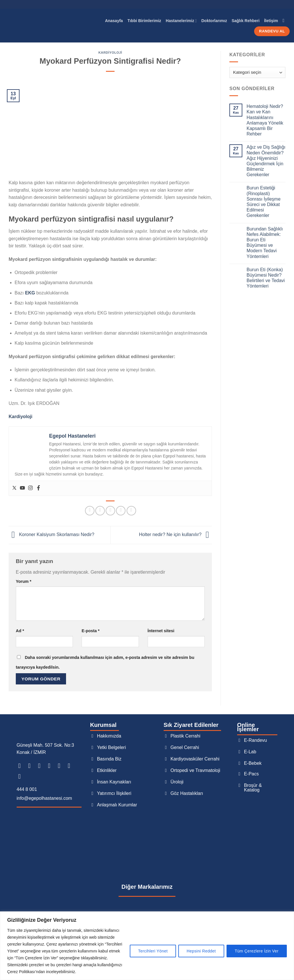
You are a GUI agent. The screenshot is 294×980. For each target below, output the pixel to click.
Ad (20, 631)
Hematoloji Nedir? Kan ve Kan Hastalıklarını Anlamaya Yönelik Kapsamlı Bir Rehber (265, 120)
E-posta (90, 631)
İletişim (271, 21)
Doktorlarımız (214, 21)
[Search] (285, 21)
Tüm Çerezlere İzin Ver (257, 951)
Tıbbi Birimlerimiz (144, 21)
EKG (30, 293)
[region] (147, 946)
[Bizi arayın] (71, 766)
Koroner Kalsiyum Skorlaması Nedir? (51, 535)
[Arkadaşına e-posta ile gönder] (110, 511)
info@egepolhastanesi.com (44, 798)
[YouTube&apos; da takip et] (21, 776)
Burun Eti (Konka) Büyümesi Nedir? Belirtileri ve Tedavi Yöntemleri (266, 278)
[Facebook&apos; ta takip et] (21, 766)
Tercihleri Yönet (153, 951)
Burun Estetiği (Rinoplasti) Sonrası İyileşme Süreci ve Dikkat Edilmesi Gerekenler (264, 202)
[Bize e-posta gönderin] (61, 766)
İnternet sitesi (161, 631)
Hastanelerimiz (181, 21)
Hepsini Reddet (201, 951)
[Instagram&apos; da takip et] (31, 766)
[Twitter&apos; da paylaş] (100, 511)
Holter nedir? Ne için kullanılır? (175, 535)
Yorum (24, 581)
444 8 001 (27, 789)
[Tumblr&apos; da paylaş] (131, 511)
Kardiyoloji (110, 53)
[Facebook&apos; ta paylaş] (90, 511)
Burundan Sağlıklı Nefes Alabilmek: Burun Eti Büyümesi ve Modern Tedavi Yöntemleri (265, 243)
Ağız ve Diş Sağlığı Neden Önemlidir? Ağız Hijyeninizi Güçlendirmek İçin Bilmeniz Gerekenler (266, 161)
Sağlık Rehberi (246, 21)
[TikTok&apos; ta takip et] (41, 766)
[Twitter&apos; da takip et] (51, 766)
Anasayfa (114, 21)
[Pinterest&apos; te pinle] (121, 511)
